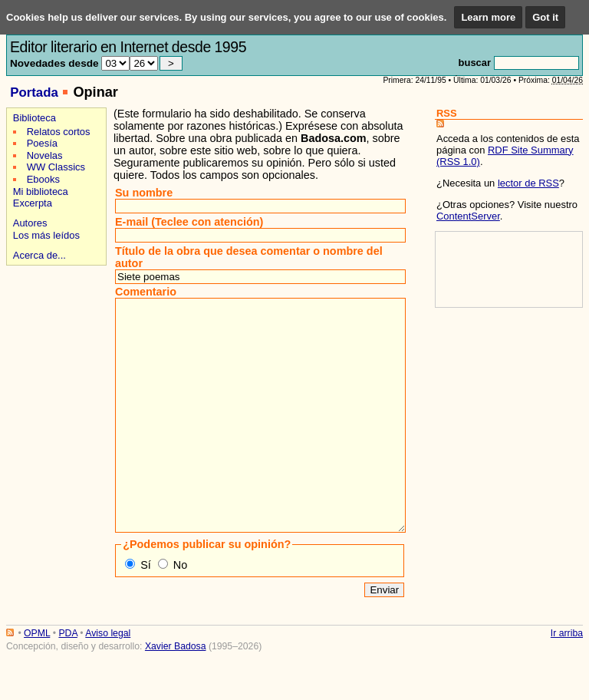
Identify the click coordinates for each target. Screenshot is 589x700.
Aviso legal (108, 679)
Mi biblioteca (41, 192)
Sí (146, 611)
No (180, 611)
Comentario (146, 292)
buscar (475, 63)
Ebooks (43, 179)
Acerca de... (39, 255)
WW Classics (56, 167)
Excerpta (33, 203)
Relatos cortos (59, 132)
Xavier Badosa (176, 692)
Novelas (45, 155)
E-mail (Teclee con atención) (189, 222)
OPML (37, 679)
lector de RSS (528, 183)
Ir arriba (567, 679)
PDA (67, 679)
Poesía (42, 143)
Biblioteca (35, 118)
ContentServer (468, 216)
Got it (545, 17)
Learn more (488, 17)
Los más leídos (46, 235)
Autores (30, 223)
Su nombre (144, 193)
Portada (34, 92)
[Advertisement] (54, 324)
